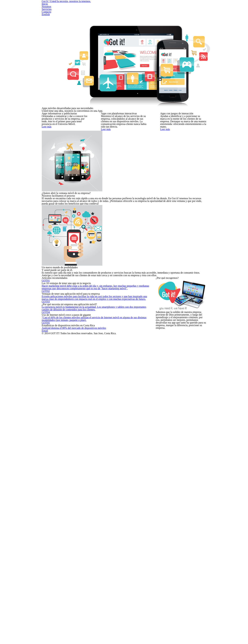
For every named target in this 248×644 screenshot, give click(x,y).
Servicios (163, 6)
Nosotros (145, 6)
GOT (54, 389)
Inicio (129, 6)
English (199, 6)
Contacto (182, 6)
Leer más (68, 181)
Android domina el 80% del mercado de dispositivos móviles (96, 504)
